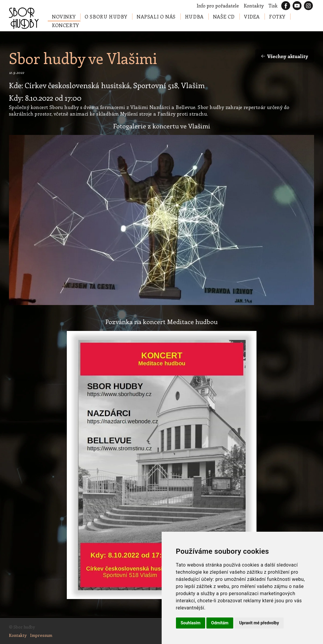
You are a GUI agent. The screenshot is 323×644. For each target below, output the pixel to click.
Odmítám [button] (220, 623)
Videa (252, 17)
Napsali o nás (156, 17)
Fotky (277, 17)
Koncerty (65, 25)
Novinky (64, 17)
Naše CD (224, 17)
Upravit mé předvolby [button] (259, 623)
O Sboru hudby (106, 17)
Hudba (194, 17)
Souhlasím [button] (191, 623)
